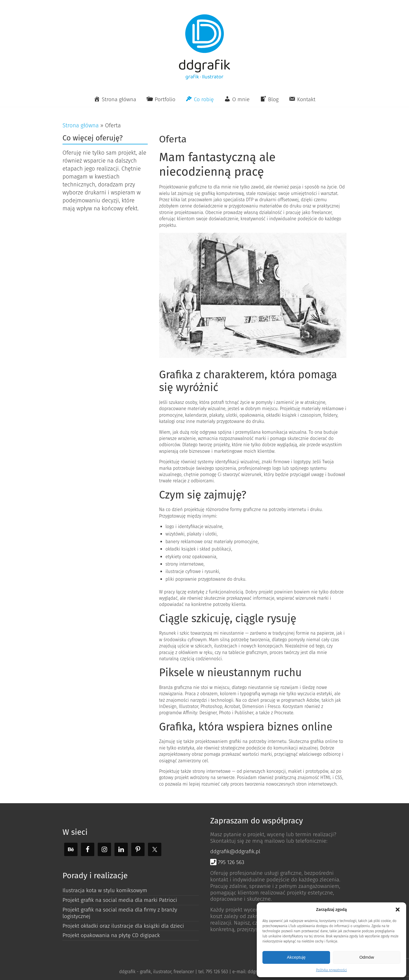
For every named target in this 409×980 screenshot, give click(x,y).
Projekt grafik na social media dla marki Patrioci (120, 900)
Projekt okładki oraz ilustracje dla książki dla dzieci (123, 926)
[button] (398, 910)
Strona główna (81, 125)
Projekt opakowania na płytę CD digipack (111, 935)
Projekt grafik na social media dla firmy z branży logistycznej (120, 913)
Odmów (367, 957)
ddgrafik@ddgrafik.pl (235, 851)
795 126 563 (227, 862)
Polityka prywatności (331, 970)
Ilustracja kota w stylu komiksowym (105, 890)
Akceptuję (296, 957)
